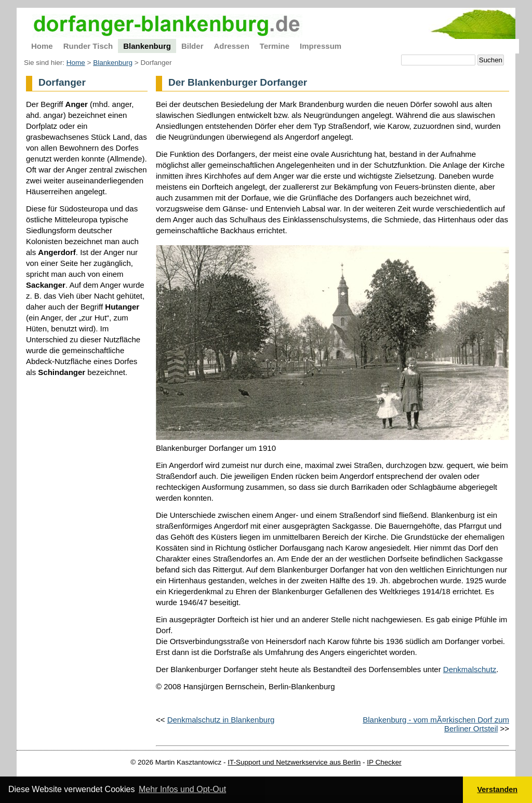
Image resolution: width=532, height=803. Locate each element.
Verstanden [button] (498, 789)
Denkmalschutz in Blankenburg (221, 720)
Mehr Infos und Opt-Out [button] (182, 789)
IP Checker (384, 762)
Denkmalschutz (470, 669)
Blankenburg (113, 63)
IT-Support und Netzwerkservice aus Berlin (294, 762)
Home (76, 63)
